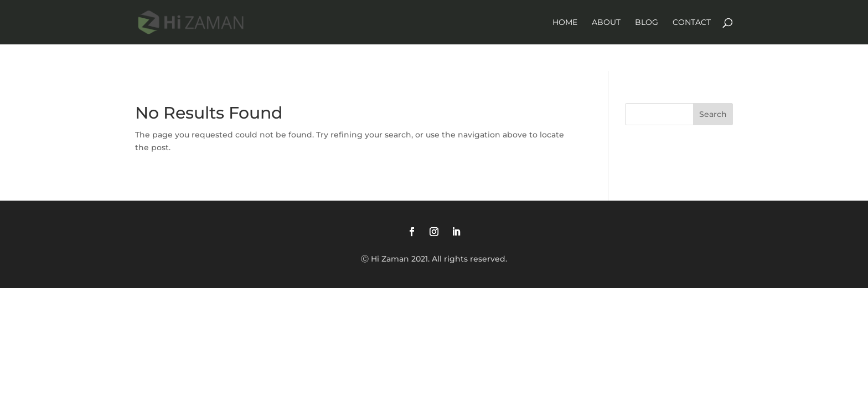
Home (565, 23)
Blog (647, 23)
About (606, 23)
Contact (692, 23)
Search (713, 114)
